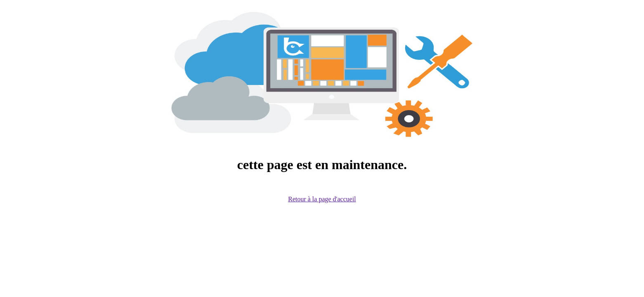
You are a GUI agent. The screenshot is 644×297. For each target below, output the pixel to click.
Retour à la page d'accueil (322, 199)
